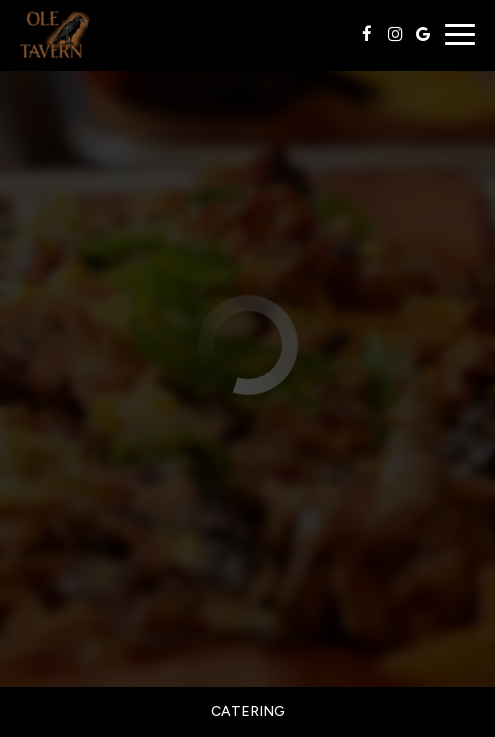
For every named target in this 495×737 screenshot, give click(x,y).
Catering (248, 711)
